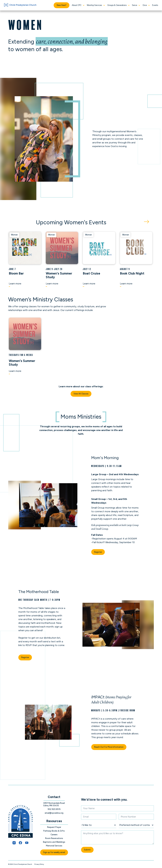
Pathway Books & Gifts (54, 831)
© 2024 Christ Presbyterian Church (20, 864)
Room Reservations (54, 838)
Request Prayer (54, 827)
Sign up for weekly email (54, 852)
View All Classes (81, 394)
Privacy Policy (39, 864)
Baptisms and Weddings (54, 842)
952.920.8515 (54, 809)
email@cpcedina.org (54, 813)
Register (98, 552)
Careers (54, 835)
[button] (78, 5)
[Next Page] (147, 222)
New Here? (62, 5)
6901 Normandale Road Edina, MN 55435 (54, 804)
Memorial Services (54, 846)
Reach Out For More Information (109, 747)
